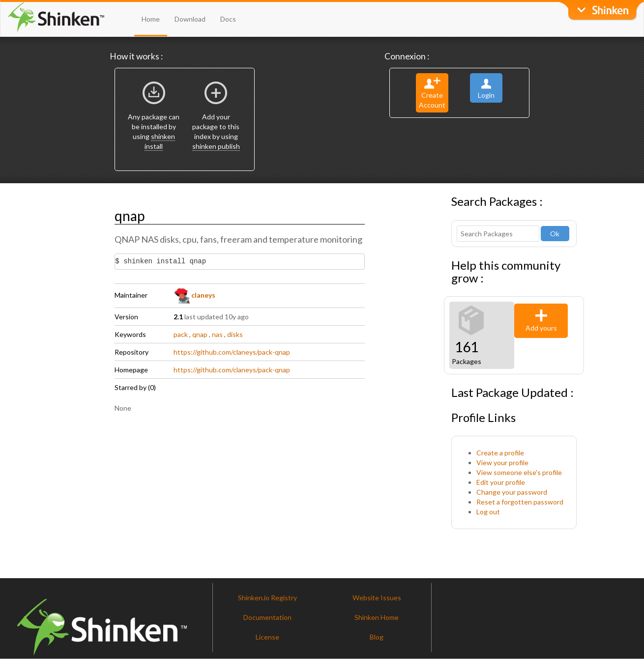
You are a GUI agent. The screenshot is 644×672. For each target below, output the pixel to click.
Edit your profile (501, 482)
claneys (195, 295)
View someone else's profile (519, 472)
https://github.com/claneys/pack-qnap (232, 352)
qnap (200, 334)
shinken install (160, 141)
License (267, 637)
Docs (228, 19)
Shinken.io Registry (267, 598)
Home (151, 19)
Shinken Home (377, 617)
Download (190, 19)
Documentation (267, 617)
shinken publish (216, 146)
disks (235, 334)
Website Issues (377, 598)
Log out (488, 512)
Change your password (512, 492)
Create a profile (500, 453)
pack (181, 334)
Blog (377, 637)
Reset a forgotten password (520, 502)
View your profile (502, 462)
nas (217, 334)
